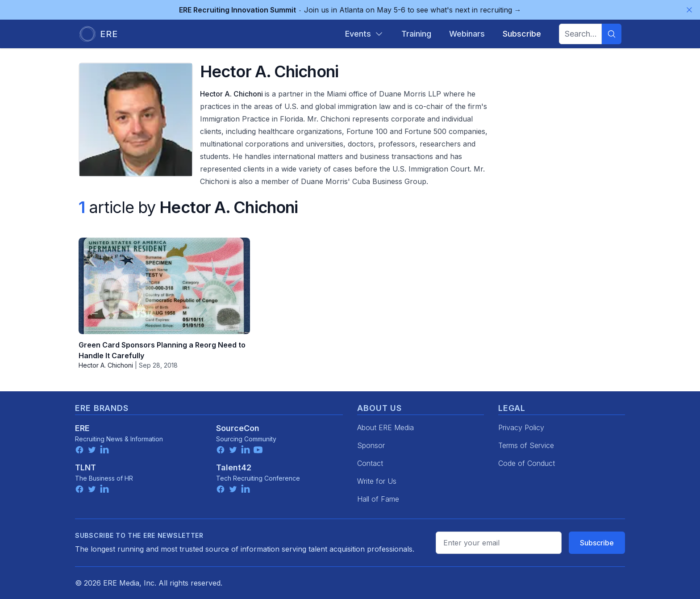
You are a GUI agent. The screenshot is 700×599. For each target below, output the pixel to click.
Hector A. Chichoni (232, 94)
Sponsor (371, 445)
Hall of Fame (378, 499)
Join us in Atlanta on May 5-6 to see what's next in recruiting (350, 10)
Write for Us (377, 481)
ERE (82, 428)
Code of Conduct (527, 463)
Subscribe (597, 543)
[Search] (612, 34)
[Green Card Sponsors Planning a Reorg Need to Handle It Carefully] (164, 286)
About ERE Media (385, 427)
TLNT (85, 467)
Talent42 (234, 467)
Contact (370, 463)
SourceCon (238, 428)
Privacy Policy (521, 427)
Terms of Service (526, 445)
